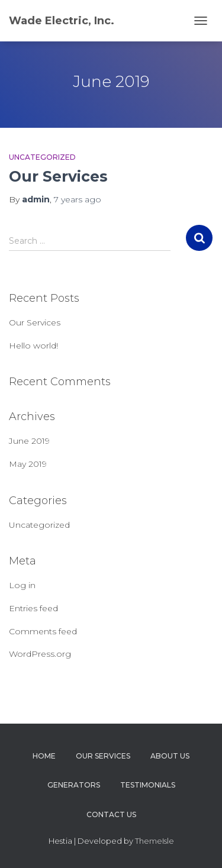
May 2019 (28, 464)
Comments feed (43, 631)
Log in (22, 585)
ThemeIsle (155, 841)
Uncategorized (42, 157)
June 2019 (29, 441)
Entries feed (33, 608)
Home (44, 756)
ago (78, 199)
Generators (74, 785)
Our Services (58, 176)
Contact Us (111, 814)
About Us (170, 756)
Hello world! (33, 346)
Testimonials (148, 785)
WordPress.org (40, 654)
